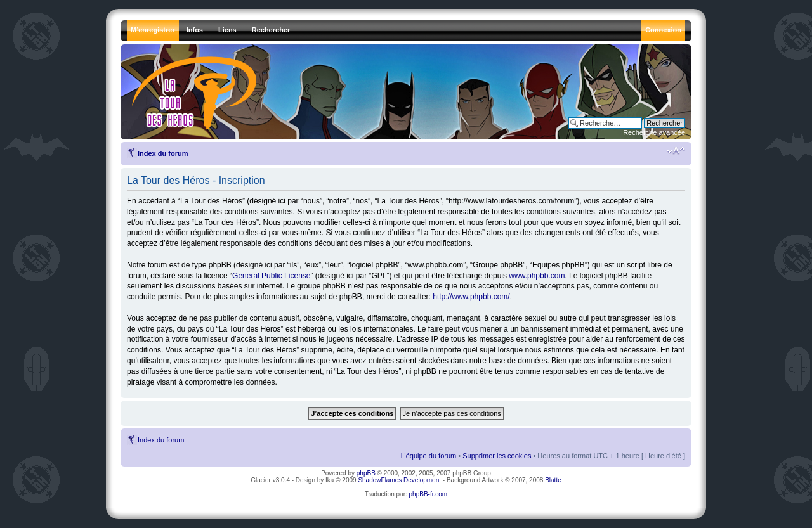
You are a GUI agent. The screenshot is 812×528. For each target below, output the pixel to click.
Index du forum (163, 153)
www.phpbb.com (537, 276)
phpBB (366, 473)
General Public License (271, 276)
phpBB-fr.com (429, 494)
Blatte (553, 480)
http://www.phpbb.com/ (471, 297)
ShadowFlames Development (399, 480)
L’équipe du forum (429, 456)
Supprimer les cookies (497, 456)
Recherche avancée (654, 132)
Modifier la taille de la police (676, 151)
